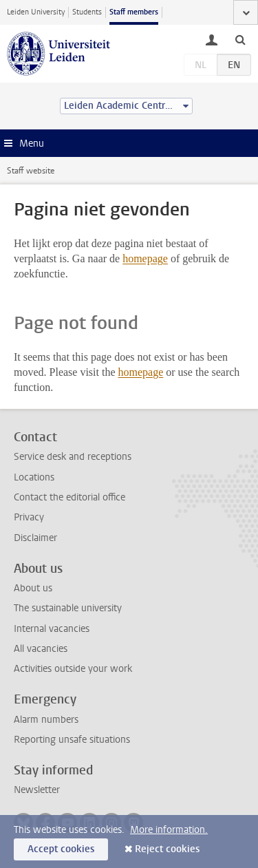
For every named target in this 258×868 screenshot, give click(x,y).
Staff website (31, 171)
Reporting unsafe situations (72, 740)
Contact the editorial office (69, 497)
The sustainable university (68, 608)
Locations (34, 477)
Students (87, 12)
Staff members (134, 12)
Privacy (29, 517)
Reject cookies (167, 849)
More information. (169, 830)
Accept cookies (61, 849)
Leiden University (36, 12)
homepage (145, 258)
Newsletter (37, 790)
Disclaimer (35, 538)
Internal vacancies (52, 629)
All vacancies (41, 649)
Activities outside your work (73, 669)
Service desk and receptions (73, 457)
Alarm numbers (46, 720)
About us (33, 588)
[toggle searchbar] (240, 39)
